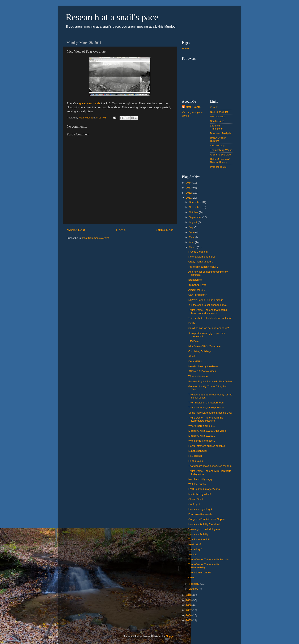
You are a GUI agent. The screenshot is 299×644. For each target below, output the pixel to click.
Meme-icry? (195, 549)
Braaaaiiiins (195, 280)
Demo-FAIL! (195, 361)
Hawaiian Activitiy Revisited (204, 524)
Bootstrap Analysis (221, 133)
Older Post (165, 230)
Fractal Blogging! (198, 252)
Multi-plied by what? (200, 494)
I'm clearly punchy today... (203, 267)
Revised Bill (195, 456)
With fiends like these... (202, 441)
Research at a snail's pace (112, 17)
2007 (189, 610)
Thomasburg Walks (221, 150)
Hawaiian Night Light (200, 509)
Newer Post (76, 230)
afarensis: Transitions (216, 127)
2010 (189, 595)
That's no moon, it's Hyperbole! (206, 408)
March (193, 247)
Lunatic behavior (198, 451)
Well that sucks (197, 484)
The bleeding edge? (200, 573)
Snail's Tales (217, 121)
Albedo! (193, 356)
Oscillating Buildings (200, 351)
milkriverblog (217, 145)
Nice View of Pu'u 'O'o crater (205, 346)
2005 (189, 620)
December (195, 202)
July (192, 227)
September (196, 217)
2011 (189, 198)
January (194, 589)
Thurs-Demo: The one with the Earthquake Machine (206, 419)
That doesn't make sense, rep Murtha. (210, 466)
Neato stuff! (195, 544)
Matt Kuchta (193, 107)
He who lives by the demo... (204, 366)
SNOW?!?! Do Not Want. (203, 371)
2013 (189, 188)
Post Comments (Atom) (96, 238)
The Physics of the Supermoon (206, 403)
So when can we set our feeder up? (209, 328)
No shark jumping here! (202, 257)
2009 (189, 600)
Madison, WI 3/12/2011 (202, 436)
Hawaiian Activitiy (198, 534)
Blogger (170, 636)
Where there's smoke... (202, 426)
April (192, 242)
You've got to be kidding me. (205, 529)
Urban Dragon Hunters (218, 139)
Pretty (192, 323)
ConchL (215, 107)
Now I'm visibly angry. (201, 479)
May (192, 237)
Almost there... (197, 290)
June (192, 232)
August (193, 222)
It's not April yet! (197, 285)
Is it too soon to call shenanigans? (208, 305)
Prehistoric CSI (219, 167)
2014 (189, 183)
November (195, 207)
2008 (189, 605)
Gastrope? (194, 504)
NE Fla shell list (219, 112)
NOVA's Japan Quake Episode (206, 300)
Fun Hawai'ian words (200, 514)
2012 (189, 193)
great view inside (90, 103)
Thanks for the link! (199, 539)
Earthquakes (196, 461)
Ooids (192, 578)
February (195, 584)
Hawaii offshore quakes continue (207, 446)
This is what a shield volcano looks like (210, 318)
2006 (189, 615)
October (194, 212)
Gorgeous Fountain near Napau (207, 519)
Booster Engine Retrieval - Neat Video (210, 381)
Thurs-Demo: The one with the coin (209, 559)
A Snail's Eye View (221, 155)
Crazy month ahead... (201, 262)
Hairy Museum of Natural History (220, 161)
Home (121, 230)
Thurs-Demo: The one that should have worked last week (208, 311)
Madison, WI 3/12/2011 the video (207, 431)
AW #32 (193, 554)
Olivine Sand (196, 499)
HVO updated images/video (204, 489)
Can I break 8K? (198, 295)
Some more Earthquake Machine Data (210, 413)
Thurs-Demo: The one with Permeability (204, 566)
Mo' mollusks (218, 116)
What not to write (198, 376)
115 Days (194, 341)
